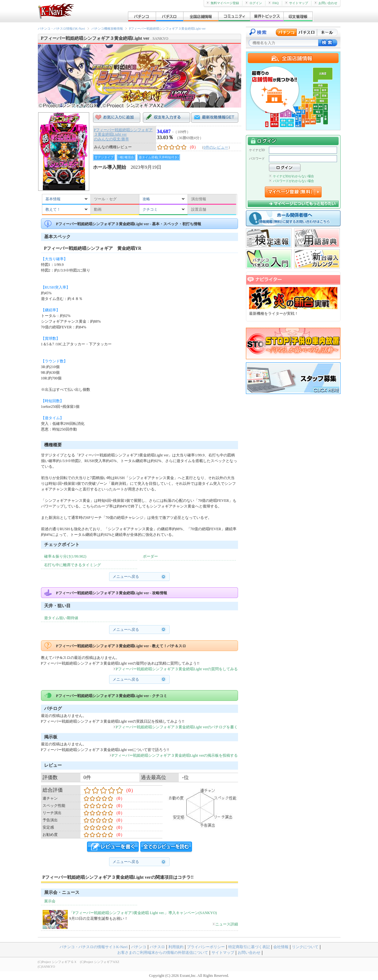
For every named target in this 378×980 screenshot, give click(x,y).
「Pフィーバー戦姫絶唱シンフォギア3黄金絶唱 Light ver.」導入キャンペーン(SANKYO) (143, 913)
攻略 (146, 199)
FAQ (273, 3)
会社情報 (281, 947)
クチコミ (150, 209)
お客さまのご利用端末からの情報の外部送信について (163, 953)
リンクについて (305, 947)
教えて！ (53, 209)
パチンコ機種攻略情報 (107, 29)
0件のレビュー (216, 147)
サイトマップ (297, 3)
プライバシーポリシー (206, 947)
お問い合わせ (326, 3)
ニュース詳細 (225, 924)
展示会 (50, 901)
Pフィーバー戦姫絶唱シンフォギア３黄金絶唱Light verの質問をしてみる (176, 669)
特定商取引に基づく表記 (249, 947)
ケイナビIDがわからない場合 (292, 176)
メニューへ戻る (126, 577)
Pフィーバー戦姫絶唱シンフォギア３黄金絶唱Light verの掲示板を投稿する (174, 755)
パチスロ (157, 947)
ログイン (254, 3)
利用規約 (176, 947)
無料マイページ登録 (223, 3)
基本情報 (53, 199)
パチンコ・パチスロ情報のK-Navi (61, 29)
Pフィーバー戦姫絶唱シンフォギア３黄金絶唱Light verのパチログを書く (176, 727)
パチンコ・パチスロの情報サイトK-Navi (94, 947)
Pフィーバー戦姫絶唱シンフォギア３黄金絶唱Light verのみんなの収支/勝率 (123, 135)
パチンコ (139, 947)
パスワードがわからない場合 (291, 181)
